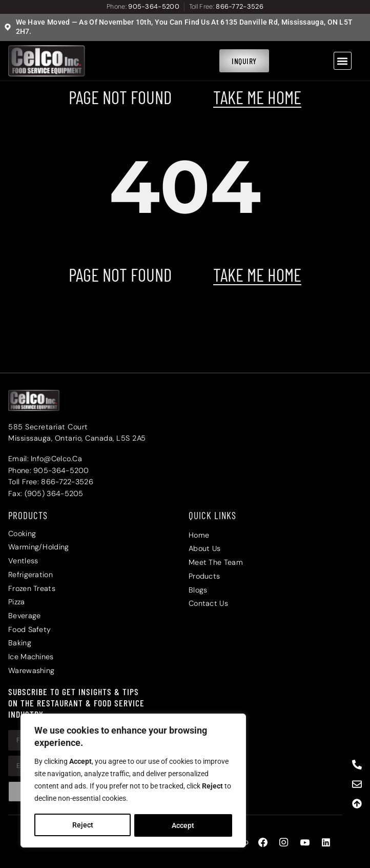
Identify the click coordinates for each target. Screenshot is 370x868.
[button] (343, 61)
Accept (183, 825)
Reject (82, 825)
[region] (133, 781)
